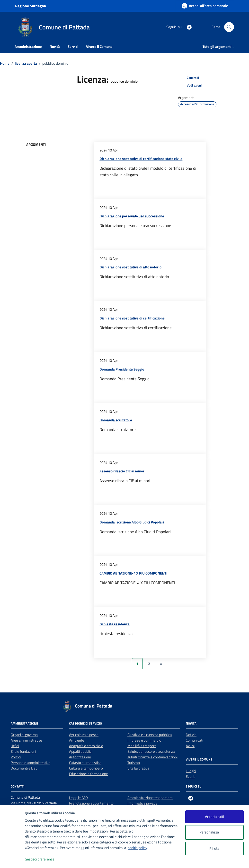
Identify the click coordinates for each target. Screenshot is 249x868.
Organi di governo (24, 735)
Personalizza (214, 832)
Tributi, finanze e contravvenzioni (152, 757)
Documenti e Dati (24, 768)
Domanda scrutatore (116, 420)
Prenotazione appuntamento (91, 803)
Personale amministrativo (31, 763)
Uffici (15, 746)
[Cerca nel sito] (229, 27)
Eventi (191, 776)
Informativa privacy (142, 803)
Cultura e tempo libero (86, 768)
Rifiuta (214, 848)
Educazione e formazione (89, 774)
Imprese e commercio (144, 740)
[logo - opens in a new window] (13, 859)
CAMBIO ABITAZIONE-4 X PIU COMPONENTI (133, 573)
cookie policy (137, 848)
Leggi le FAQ (78, 798)
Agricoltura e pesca (84, 735)
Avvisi (190, 746)
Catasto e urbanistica (85, 763)
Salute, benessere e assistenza (151, 751)
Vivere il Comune (99, 47)
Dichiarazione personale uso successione (132, 216)
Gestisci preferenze (45, 859)
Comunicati (194, 740)
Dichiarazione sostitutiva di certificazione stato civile (141, 159)
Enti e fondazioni (23, 751)
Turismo (134, 763)
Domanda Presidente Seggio (122, 369)
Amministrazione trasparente (150, 798)
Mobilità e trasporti (142, 746)
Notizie (191, 735)
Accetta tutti (214, 817)
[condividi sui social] (189, 78)
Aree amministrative (26, 740)
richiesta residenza (115, 624)
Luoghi (191, 771)
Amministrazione (28, 47)
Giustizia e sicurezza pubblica (150, 735)
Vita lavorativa (138, 768)
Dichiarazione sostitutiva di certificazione (132, 318)
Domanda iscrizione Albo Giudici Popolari (132, 522)
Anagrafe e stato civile (86, 746)
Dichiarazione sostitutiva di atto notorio (130, 267)
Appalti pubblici (81, 751)
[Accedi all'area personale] (205, 6)
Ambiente (77, 740)
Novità (55, 47)
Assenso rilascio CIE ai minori (122, 471)
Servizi (73, 47)
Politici (16, 757)
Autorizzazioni (80, 757)
